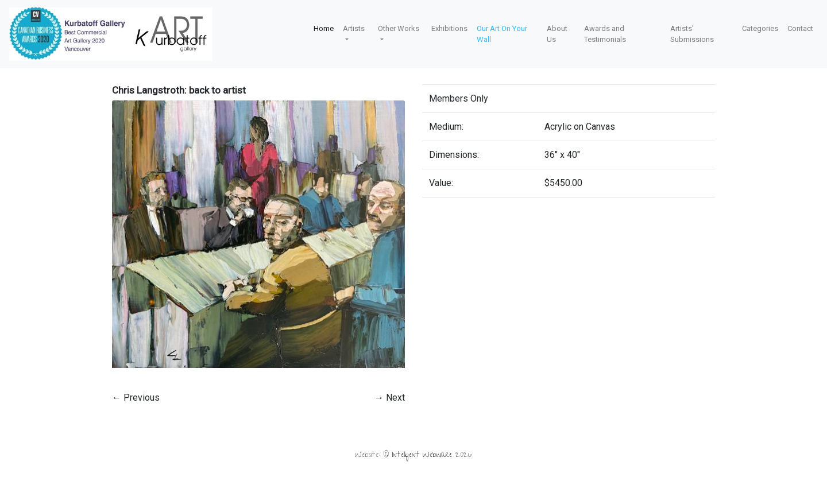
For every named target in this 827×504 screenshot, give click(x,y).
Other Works (399, 28)
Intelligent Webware (422, 455)
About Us (557, 34)
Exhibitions (449, 28)
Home (324, 28)
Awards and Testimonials (605, 34)
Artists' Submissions (692, 34)
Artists (354, 28)
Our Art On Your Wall (502, 34)
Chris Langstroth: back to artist (179, 90)
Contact (800, 28)
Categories (760, 28)
